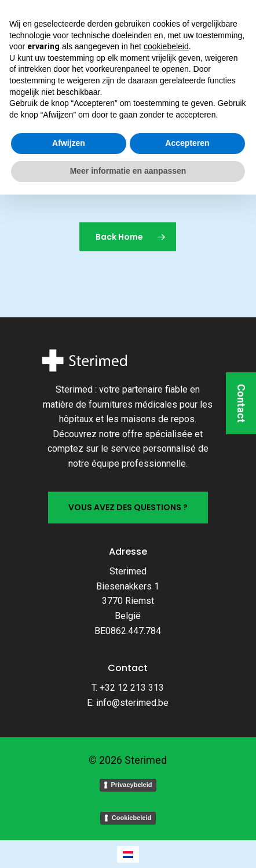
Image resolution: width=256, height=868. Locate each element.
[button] (22, 23)
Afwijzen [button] (69, 817)
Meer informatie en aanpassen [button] (128, 844)
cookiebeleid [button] (166, 720)
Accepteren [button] (187, 817)
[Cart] (227, 23)
